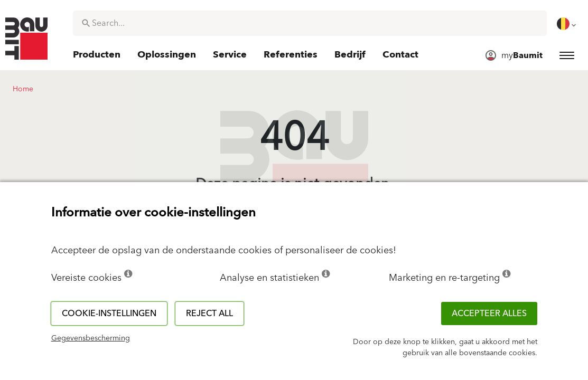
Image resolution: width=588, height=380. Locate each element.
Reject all (209, 313)
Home (23, 89)
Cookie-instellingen (109, 313)
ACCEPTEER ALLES (489, 313)
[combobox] (310, 23)
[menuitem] (567, 24)
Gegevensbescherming (91, 338)
